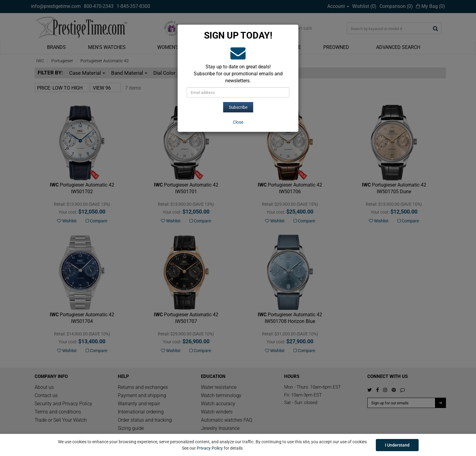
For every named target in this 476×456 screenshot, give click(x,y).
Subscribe (238, 107)
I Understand (397, 445)
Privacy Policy (210, 448)
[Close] (238, 122)
